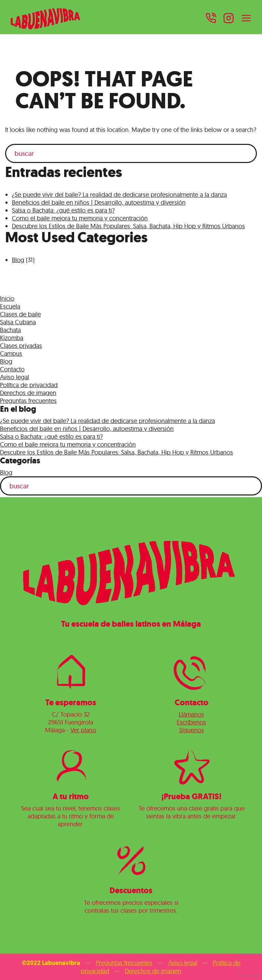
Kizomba (12, 338)
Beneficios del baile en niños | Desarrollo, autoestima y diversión (99, 202)
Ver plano (83, 730)
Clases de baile (20, 314)
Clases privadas (21, 346)
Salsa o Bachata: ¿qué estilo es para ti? (63, 210)
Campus (11, 353)
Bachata (10, 330)
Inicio (7, 298)
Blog (18, 260)
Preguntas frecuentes (28, 401)
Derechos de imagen (28, 393)
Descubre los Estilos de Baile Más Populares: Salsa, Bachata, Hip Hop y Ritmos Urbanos (128, 226)
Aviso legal (14, 377)
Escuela (10, 306)
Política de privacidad (29, 385)
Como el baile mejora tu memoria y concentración (80, 218)
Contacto (12, 369)
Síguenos (192, 730)
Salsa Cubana (18, 322)
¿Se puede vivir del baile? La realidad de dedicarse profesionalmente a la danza (119, 195)
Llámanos (191, 714)
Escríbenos (191, 722)
